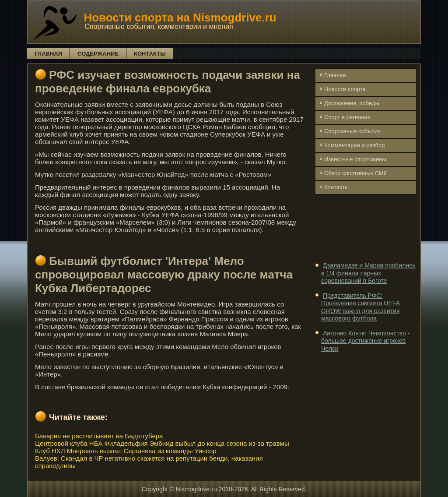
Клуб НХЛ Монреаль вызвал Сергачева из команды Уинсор (126, 451)
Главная (48, 54)
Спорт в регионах (347, 117)
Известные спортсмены (355, 159)
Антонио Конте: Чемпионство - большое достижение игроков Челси (365, 341)
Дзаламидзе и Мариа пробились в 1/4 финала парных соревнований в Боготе (368, 273)
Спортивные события (352, 131)
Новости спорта (345, 89)
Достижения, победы (352, 103)
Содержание (98, 54)
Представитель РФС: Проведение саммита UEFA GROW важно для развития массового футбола (360, 307)
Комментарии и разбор (354, 145)
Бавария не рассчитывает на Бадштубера (99, 436)
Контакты (150, 54)
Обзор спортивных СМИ (356, 173)
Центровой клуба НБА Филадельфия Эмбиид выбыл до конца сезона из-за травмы (162, 443)
